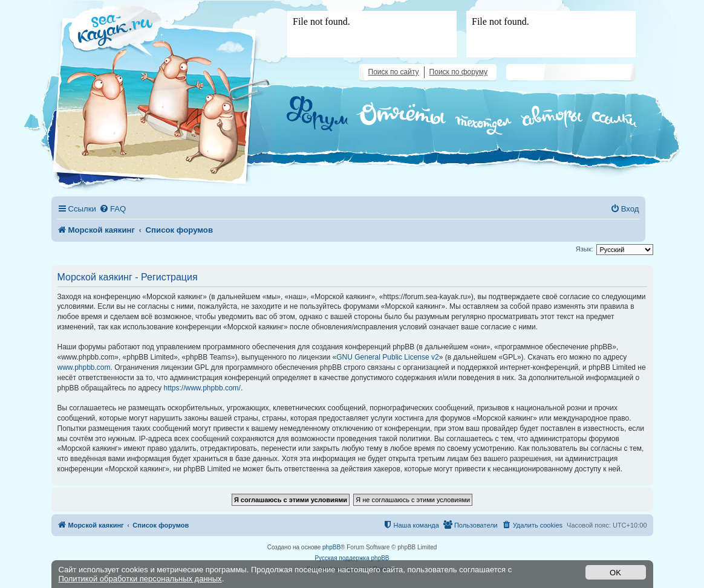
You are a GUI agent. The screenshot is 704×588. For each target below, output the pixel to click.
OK (615, 573)
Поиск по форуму (458, 72)
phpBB (331, 547)
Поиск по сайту (394, 72)
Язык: (585, 249)
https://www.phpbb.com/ (202, 388)
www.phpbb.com (84, 367)
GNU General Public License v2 (387, 357)
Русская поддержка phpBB (352, 558)
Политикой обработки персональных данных (140, 579)
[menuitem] (112, 209)
